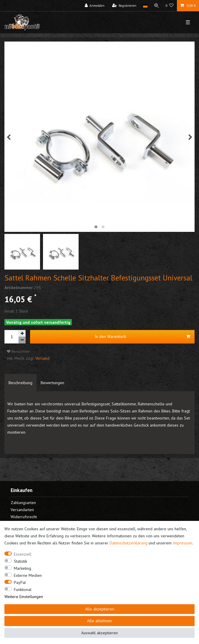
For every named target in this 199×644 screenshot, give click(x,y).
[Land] (145, 6)
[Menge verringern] (22, 340)
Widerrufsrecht (24, 517)
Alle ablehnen (99, 621)
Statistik (20, 561)
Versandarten (22, 510)
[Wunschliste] (170, 6)
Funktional (23, 589)
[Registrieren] (124, 6)
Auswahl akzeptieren (99, 633)
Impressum (183, 543)
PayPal (20, 582)
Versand (42, 358)
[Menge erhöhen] (22, 333)
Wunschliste (18, 351)
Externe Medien (28, 575)
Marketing (23, 568)
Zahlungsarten (23, 503)
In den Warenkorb (143, 337)
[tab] (20, 383)
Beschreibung (20, 383)
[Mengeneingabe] (11, 337)
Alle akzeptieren (100, 609)
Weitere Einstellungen (24, 597)
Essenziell (23, 554)
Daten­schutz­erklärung (128, 543)
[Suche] (157, 6)
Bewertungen (52, 383)
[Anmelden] (95, 6)
